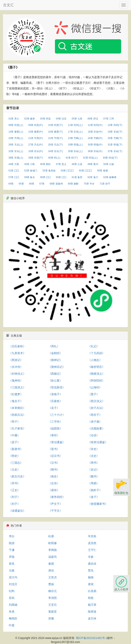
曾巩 (12, 564)
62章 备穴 (93, 177)
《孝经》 (54, 435)
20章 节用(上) (16, 138)
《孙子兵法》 (96, 408)
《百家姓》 (55, 401)
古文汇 (8, 5)
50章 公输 (109, 164)
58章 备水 (30, 177)
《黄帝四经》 (57, 497)
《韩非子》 (95, 415)
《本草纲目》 (17, 408)
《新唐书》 (16, 449)
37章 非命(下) (115, 151)
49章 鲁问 (93, 164)
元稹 (12, 570)
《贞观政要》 (96, 428)
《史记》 (94, 470)
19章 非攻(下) (115, 132)
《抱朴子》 (95, 490)
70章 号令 (89, 184)
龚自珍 (92, 564)
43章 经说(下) (110, 158)
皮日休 (92, 618)
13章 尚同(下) (115, 125)
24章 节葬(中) (95, 138)
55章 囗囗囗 (85, 171)
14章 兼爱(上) (16, 132)
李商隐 (53, 550)
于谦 (12, 550)
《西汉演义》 (96, 401)
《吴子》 (54, 408)
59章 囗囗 (45, 177)
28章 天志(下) (55, 145)
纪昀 (12, 591)
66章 (32, 184)
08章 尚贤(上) (16, 125)
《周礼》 (54, 346)
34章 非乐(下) (55, 151)
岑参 (91, 557)
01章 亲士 (14, 119)
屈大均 (13, 577)
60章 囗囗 (61, 177)
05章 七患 (77, 119)
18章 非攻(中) (95, 132)
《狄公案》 (55, 381)
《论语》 (94, 435)
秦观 (51, 564)
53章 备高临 (49, 171)
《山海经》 (95, 387)
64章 (11, 184)
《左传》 (54, 483)
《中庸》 (14, 435)
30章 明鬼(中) (95, 145)
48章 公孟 (77, 164)
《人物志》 (95, 360)
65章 (21, 184)
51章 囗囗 (14, 171)
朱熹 (12, 612)
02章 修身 (30, 119)
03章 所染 (45, 119)
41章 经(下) (72, 158)
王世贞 (53, 577)
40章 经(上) (54, 158)
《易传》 (54, 490)
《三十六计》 (57, 415)
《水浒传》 (16, 367)
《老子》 (94, 497)
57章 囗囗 (14, 177)
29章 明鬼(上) (75, 145)
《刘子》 (14, 504)
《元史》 (14, 470)
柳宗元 (53, 591)
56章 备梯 (103, 171)
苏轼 (12, 598)
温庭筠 (53, 557)
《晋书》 (54, 449)
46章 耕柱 (45, 164)
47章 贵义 (61, 164)
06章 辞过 (93, 119)
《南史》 (54, 476)
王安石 (53, 605)
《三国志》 (16, 463)
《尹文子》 (55, 504)
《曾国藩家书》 (98, 504)
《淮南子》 (55, 394)
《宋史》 (94, 449)
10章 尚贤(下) (55, 125)
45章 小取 (30, 164)
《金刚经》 (55, 353)
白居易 (92, 591)
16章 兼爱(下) (55, 132)
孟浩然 (92, 543)
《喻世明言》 (96, 367)
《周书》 (94, 463)
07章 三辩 (109, 119)
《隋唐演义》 (96, 374)
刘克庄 (13, 584)
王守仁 (92, 550)
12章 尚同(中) (95, 125)
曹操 (51, 584)
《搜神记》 (55, 360)
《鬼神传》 (16, 381)
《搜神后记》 (57, 367)
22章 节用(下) (55, 138)
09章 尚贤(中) (36, 125)
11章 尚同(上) (75, 125)
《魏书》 (94, 476)
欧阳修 (53, 543)
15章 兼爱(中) (36, 132)
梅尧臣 (13, 618)
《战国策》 (55, 428)
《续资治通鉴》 (98, 442)
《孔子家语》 (17, 428)
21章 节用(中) (36, 138)
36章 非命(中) (95, 151)
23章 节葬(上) (75, 138)
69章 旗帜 (73, 184)
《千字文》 (55, 511)
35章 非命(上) (75, 151)
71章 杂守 (105, 184)
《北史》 (94, 456)
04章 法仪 (61, 119)
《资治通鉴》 (57, 442)
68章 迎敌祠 (56, 184)
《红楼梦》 (16, 394)
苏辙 (51, 618)
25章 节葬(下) (115, 138)
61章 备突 (77, 177)
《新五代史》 (17, 476)
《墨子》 (94, 394)
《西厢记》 (55, 374)
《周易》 (94, 483)
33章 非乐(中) (36, 151)
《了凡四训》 (96, 353)
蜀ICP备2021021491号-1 (92, 638)
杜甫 (51, 536)
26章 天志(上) (16, 145)
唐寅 (91, 584)
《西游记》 (16, 360)
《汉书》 (54, 463)
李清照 (53, 598)
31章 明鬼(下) (115, 145)
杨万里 (92, 605)
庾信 (51, 570)
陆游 (12, 543)
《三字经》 (55, 422)
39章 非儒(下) (36, 158)
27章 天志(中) (36, 145)
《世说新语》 (57, 387)
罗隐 (12, 557)
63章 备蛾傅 (110, 177)
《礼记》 (94, 346)
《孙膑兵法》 (17, 415)
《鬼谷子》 (16, 401)
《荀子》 (14, 422)
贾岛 (91, 570)
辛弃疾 (92, 536)
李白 (12, 536)
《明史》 (14, 456)
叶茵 (12, 625)
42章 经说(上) (90, 158)
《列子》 (14, 497)
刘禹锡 (13, 605)
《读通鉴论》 (17, 511)
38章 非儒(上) (16, 158)
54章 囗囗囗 (67, 171)
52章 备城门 (31, 171)
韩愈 (91, 598)
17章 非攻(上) (75, 132)
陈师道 (92, 612)
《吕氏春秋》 (17, 346)
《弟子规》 (95, 422)
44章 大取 (14, 164)
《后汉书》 (55, 456)
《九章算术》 (17, 353)
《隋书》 (54, 470)
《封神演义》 (17, 374)
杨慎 (91, 577)
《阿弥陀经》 (96, 381)
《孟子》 (14, 442)
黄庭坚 (53, 612)
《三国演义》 (17, 387)
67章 (42, 184)
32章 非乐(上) (16, 151)
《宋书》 (14, 483)
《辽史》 (14, 490)
